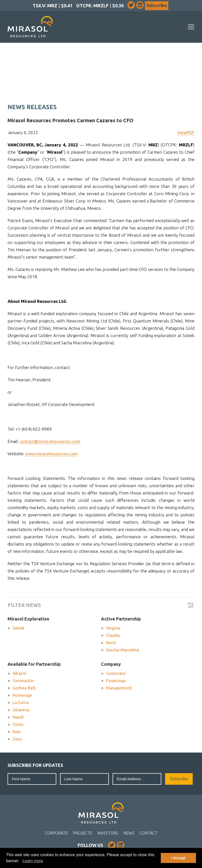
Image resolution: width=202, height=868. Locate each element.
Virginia (113, 628)
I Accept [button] (178, 858)
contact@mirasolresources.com (50, 441)
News (129, 833)
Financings (116, 680)
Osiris (18, 724)
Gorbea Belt (24, 688)
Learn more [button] (33, 861)
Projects (83, 833)
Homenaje (22, 695)
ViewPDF (186, 132)
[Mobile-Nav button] (191, 27)
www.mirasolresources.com (52, 454)
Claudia (113, 635)
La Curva (21, 702)
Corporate (116, 673)
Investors (108, 833)
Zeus (17, 739)
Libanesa (21, 710)
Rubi (17, 732)
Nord (111, 643)
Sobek (19, 628)
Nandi (18, 717)
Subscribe (157, 5)
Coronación (23, 680)
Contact (148, 833)
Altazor (20, 673)
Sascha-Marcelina (122, 650)
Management (119, 688)
